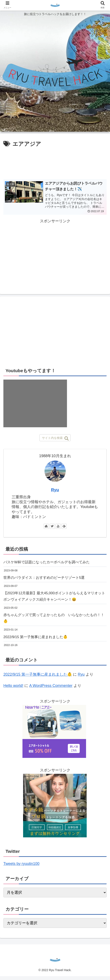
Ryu (55, 490)
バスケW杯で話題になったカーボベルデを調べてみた (49, 562)
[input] (55, 438)
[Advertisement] (55, 161)
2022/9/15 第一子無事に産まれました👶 (38, 640)
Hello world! (13, 689)
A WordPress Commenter (51, 689)
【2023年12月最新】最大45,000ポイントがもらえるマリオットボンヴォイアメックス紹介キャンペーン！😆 (54, 598)
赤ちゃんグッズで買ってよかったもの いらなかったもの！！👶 (51, 621)
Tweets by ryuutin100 (21, 867)
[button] (67, 439)
